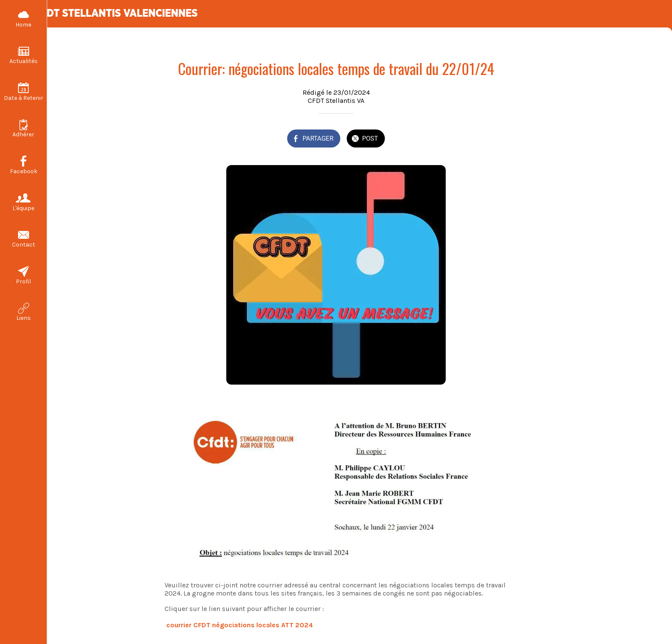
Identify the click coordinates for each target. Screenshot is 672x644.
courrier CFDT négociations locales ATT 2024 (240, 625)
